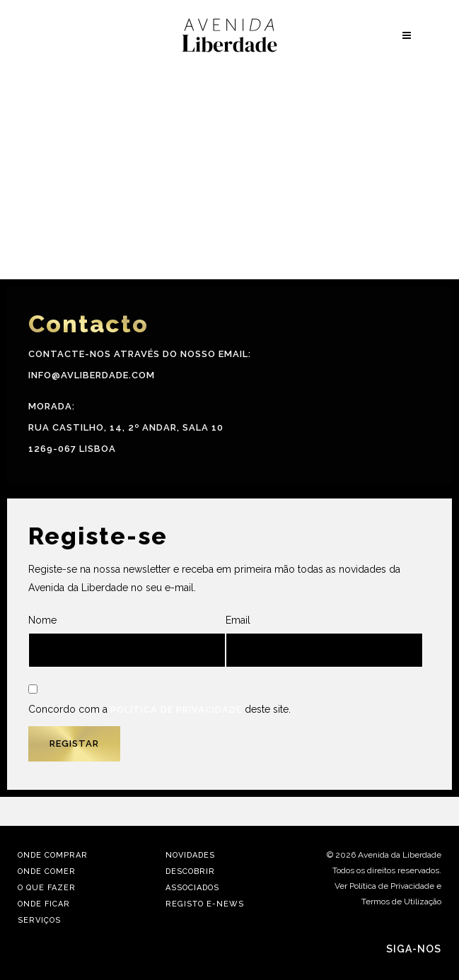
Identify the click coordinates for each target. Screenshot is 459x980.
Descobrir (190, 871)
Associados (192, 888)
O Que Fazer (47, 888)
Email (324, 641)
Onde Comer (47, 871)
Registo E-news (205, 904)
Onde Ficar (44, 904)
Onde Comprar (53, 855)
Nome (127, 641)
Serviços (39, 920)
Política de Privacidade (176, 710)
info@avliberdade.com (92, 375)
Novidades (190, 855)
